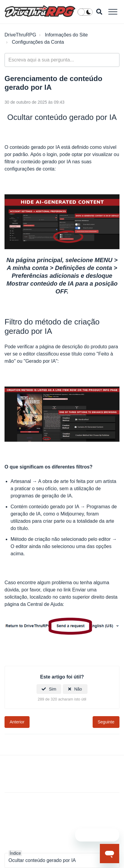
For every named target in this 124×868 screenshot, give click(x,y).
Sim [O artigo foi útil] (52, 689)
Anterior (17, 722)
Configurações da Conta (38, 42)
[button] (113, 12)
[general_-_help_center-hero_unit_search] (62, 60)
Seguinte (106, 722)
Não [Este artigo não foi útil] (78, 689)
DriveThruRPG (20, 35)
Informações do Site (66, 35)
